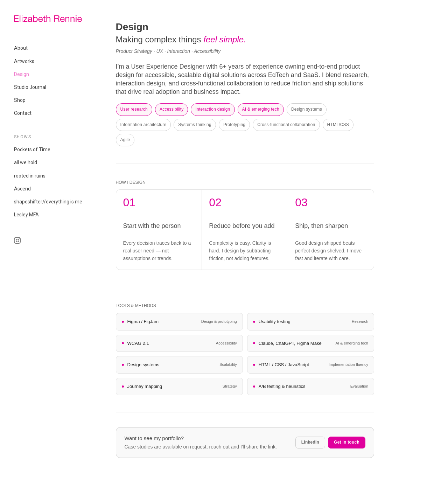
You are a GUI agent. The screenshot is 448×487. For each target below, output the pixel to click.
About (21, 48)
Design (22, 74)
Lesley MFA (26, 215)
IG (55, 244)
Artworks (24, 61)
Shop (20, 100)
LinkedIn (310, 442)
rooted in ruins (30, 176)
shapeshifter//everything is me (48, 202)
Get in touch (347, 442)
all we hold (26, 162)
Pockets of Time (32, 149)
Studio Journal (30, 87)
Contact (23, 113)
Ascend (22, 189)
